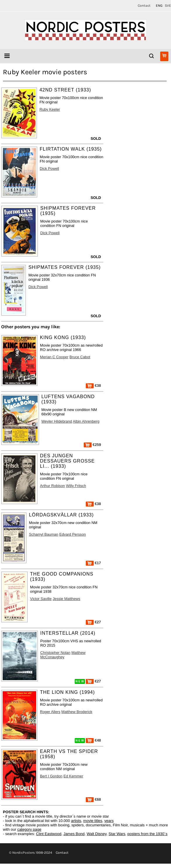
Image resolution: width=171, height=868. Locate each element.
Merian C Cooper (54, 357)
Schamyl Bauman (43, 534)
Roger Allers (50, 712)
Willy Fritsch (76, 486)
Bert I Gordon (51, 776)
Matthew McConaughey (63, 655)
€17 (93, 563)
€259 (92, 445)
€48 (93, 740)
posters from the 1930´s (148, 834)
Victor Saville (41, 599)
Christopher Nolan (55, 653)
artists (76, 821)
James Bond (74, 834)
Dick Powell (49, 169)
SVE (168, 6)
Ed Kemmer (73, 776)
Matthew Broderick (77, 712)
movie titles (93, 821)
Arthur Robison (52, 486)
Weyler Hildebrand (57, 421)
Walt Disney (97, 834)
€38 (93, 386)
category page (29, 829)
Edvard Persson (73, 534)
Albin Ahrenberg (86, 421)
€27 (93, 622)
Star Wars (117, 834)
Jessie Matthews (66, 599)
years (109, 821)
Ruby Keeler (50, 109)
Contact (144, 6)
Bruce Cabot (80, 357)
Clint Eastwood (49, 834)
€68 (93, 799)
